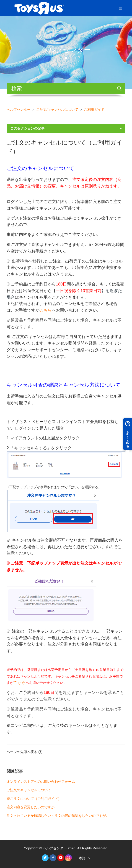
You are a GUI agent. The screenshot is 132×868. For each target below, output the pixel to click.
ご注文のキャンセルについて (29, 790)
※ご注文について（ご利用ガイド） (34, 799)
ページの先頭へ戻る (24, 752)
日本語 (81, 858)
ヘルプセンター (19, 109)
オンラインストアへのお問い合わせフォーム (41, 782)
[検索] (66, 89)
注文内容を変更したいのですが (31, 807)
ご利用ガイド (94, 109)
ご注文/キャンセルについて (57, 109)
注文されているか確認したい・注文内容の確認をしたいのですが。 (58, 816)
